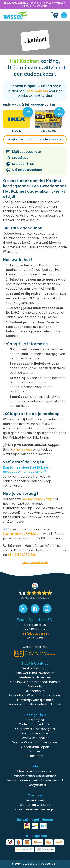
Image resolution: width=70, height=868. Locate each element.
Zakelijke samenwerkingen (35, 809)
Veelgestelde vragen (35, 677)
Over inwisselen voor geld (35, 729)
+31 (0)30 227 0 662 (22, 555)
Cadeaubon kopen (35, 747)
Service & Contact (35, 668)
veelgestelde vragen (38, 499)
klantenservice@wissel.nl (22, 534)
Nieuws (35, 751)
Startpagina (35, 720)
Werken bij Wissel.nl (35, 805)
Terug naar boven (35, 562)
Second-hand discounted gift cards (35, 704)
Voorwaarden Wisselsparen (35, 776)
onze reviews (22, 449)
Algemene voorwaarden (35, 771)
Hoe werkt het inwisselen (35, 673)
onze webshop (37, 91)
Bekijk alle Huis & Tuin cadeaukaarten (35, 139)
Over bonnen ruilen (35, 733)
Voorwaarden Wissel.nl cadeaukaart (35, 780)
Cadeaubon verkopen (35, 724)
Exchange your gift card (35, 700)
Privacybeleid (35, 785)
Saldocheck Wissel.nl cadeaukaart (35, 695)
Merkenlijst (35, 686)
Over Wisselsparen (35, 738)
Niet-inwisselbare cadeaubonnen (35, 682)
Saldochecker (35, 691)
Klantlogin (35, 756)
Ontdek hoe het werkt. (35, 6)
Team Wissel (35, 800)
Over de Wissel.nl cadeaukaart (35, 742)
